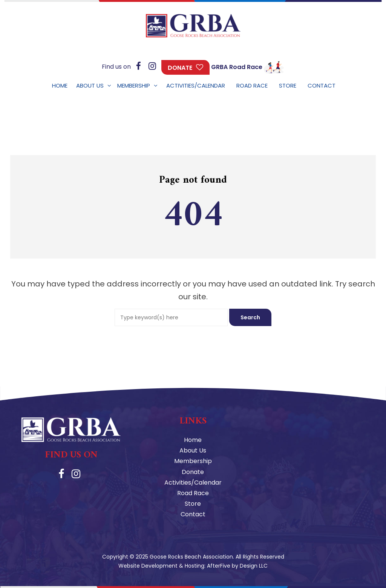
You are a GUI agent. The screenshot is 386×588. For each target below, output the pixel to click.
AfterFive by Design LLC (237, 566)
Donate (180, 68)
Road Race (193, 493)
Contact (193, 514)
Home (193, 440)
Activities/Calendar (193, 483)
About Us (193, 450)
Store (193, 504)
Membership (193, 461)
